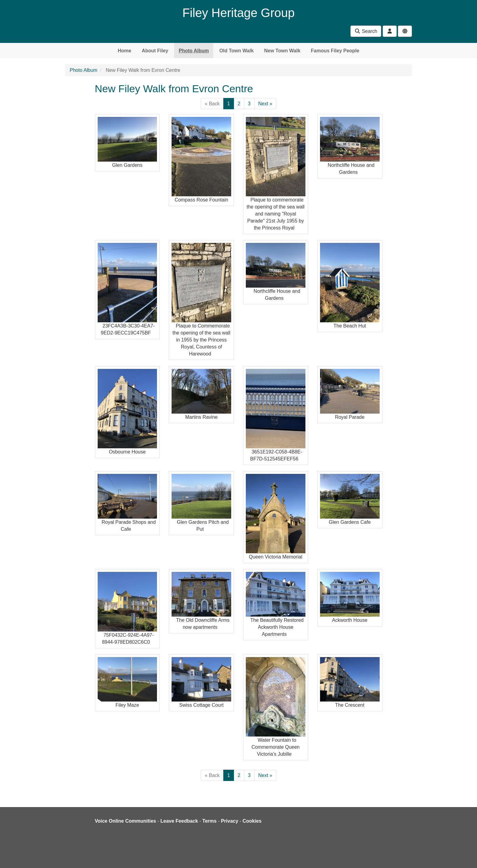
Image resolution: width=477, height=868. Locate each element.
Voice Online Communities (126, 821)
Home (124, 51)
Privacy (230, 821)
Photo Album (194, 51)
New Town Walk (282, 51)
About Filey (155, 51)
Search (366, 31)
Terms (209, 821)
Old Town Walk (237, 51)
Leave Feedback (179, 821)
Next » (265, 104)
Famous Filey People (335, 51)
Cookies (252, 821)
